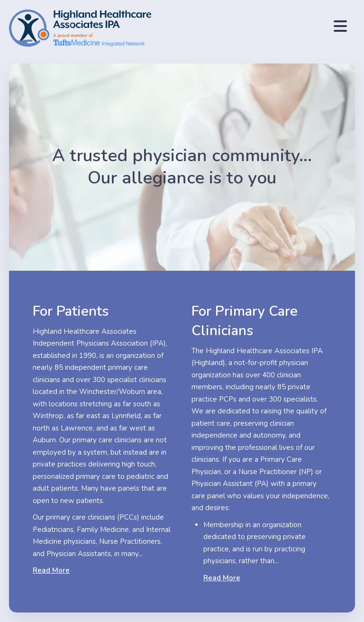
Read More (51, 570)
